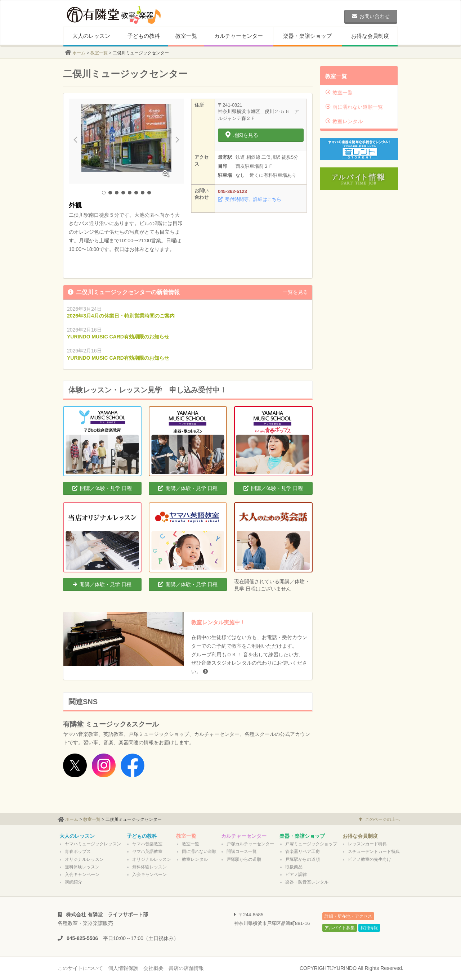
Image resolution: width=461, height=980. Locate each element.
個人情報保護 (123, 968)
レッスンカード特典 (367, 844)
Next (175, 141)
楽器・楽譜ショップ (307, 36)
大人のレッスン (91, 36)
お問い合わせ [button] (371, 16)
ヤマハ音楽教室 (147, 844)
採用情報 (369, 928)
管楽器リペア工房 (303, 851)
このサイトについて (80, 968)
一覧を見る (295, 292)
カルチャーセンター (239, 36)
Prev (78, 141)
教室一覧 (186, 36)
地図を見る (242, 135)
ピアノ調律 (296, 875)
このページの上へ (379, 819)
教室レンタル (344, 121)
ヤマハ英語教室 (147, 851)
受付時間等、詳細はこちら (250, 199)
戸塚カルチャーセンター (250, 844)
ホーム (79, 53)
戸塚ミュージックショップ (311, 844)
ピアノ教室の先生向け (370, 859)
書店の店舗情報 (186, 968)
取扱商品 (294, 867)
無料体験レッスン (82, 867)
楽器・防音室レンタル (307, 882)
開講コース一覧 (242, 851)
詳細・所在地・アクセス (348, 916)
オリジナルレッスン (84, 859)
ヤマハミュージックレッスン (93, 844)
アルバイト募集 (340, 928)
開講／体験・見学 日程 (102, 488)
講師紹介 (73, 882)
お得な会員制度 (370, 36)
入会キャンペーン (82, 875)
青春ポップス (78, 851)
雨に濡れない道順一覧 (354, 107)
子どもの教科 (144, 36)
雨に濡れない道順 (199, 851)
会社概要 (153, 968)
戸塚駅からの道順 (244, 859)
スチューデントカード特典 (374, 851)
